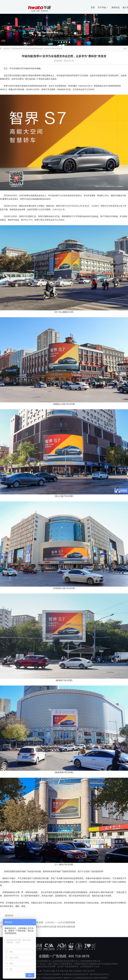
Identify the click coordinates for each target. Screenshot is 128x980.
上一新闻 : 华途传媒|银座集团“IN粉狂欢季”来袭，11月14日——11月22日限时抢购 (38, 922)
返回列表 (9, 915)
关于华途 (103, 7)
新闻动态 (116, 7)
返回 (125, 49)
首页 (93, 7)
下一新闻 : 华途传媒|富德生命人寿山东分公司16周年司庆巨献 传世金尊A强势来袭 (38, 927)
